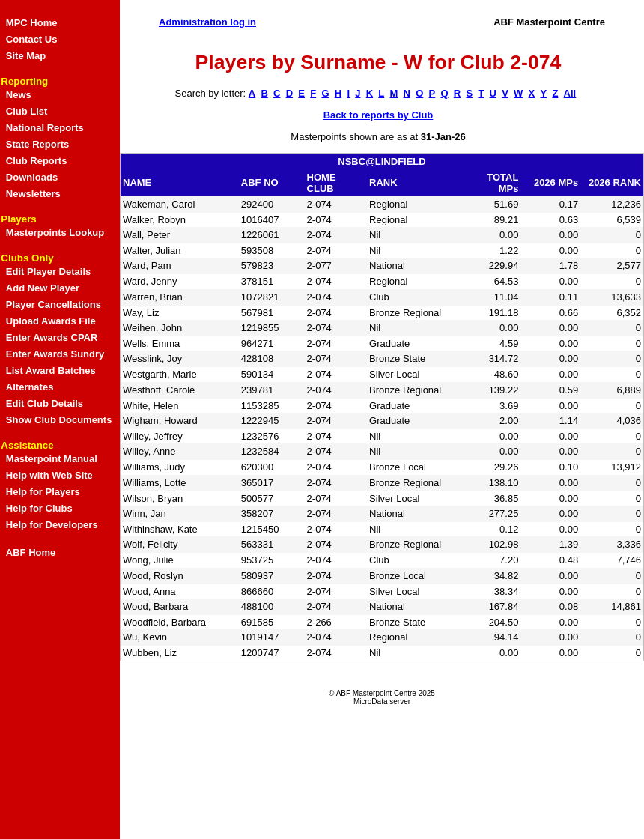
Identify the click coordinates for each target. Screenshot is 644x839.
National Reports (45, 128)
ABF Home (31, 552)
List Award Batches (51, 370)
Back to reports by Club (379, 115)
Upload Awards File (51, 321)
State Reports (38, 144)
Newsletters (33, 194)
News (19, 95)
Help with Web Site (49, 475)
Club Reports (37, 161)
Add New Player (43, 288)
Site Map (26, 56)
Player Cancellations (54, 305)
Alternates (30, 387)
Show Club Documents (59, 420)
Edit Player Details (48, 272)
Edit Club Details (45, 403)
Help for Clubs (39, 508)
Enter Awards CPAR (52, 337)
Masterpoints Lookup (55, 233)
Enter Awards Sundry (55, 354)
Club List (27, 111)
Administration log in (207, 22)
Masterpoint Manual (52, 459)
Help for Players (43, 492)
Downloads (32, 177)
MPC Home (32, 23)
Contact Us (32, 39)
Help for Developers (52, 525)
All (570, 93)
